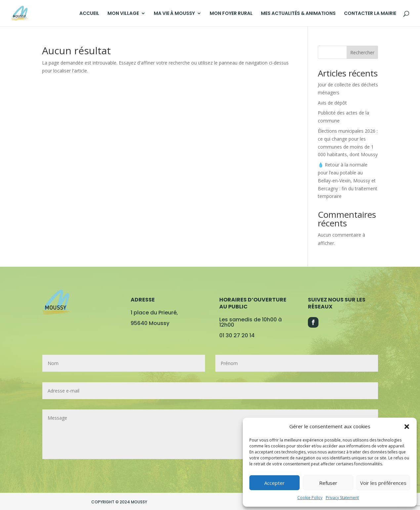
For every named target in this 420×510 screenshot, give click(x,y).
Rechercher (362, 52)
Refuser (328, 483)
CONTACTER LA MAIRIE (370, 14)
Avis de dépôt (332, 103)
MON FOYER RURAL (231, 14)
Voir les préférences (383, 483)
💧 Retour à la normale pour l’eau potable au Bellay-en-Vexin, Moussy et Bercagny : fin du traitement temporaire (348, 180)
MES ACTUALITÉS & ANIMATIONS (298, 14)
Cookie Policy (310, 498)
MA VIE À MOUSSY (174, 14)
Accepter (274, 483)
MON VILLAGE (123, 14)
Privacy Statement (342, 498)
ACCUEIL (89, 14)
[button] (407, 427)
